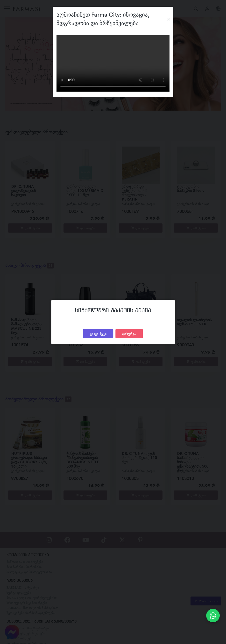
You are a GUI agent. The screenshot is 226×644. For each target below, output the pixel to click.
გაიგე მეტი (98, 334)
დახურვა (129, 334)
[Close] (168, 19)
